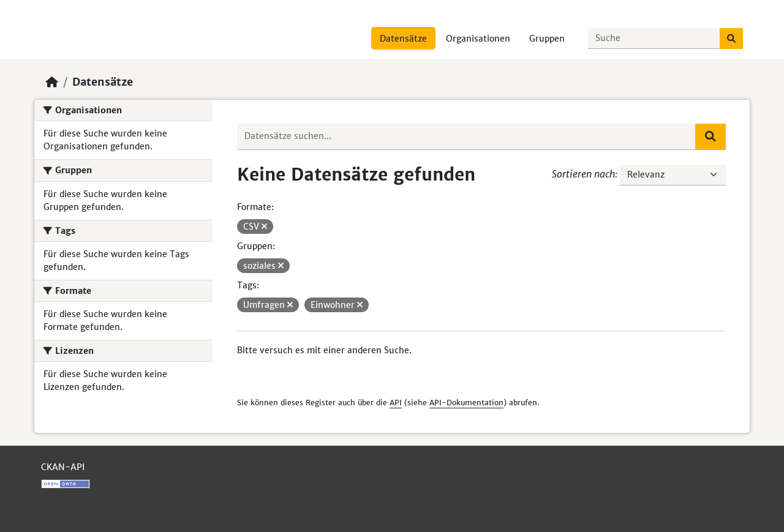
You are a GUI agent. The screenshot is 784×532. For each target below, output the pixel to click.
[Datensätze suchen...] (654, 39)
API (396, 403)
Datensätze (403, 39)
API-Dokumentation (466, 403)
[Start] (52, 82)
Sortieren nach (583, 174)
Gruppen (547, 39)
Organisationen (478, 39)
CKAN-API (63, 467)
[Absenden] (731, 39)
